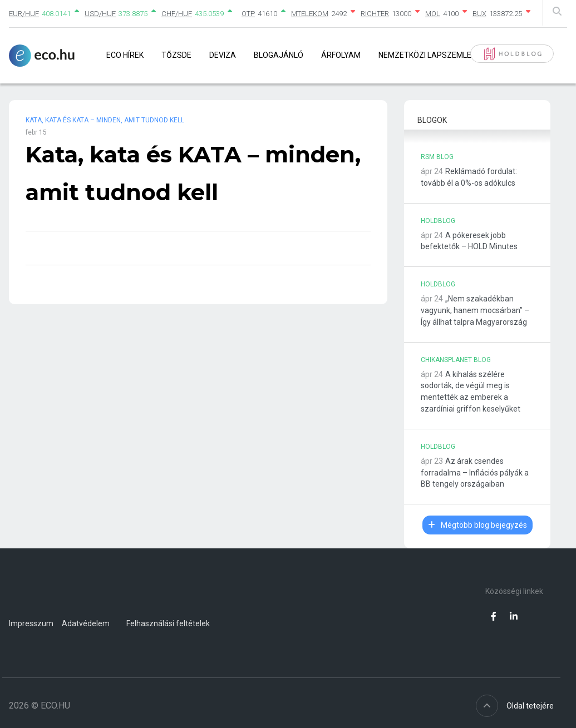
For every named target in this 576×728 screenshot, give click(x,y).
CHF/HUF (177, 14)
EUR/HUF (24, 14)
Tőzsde (176, 55)
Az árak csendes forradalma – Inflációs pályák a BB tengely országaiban (475, 473)
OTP (248, 14)
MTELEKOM (310, 14)
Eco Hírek (125, 55)
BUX (479, 14)
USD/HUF (100, 14)
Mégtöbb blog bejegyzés (477, 525)
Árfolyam (341, 55)
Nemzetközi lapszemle (425, 55)
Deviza (223, 55)
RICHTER (375, 14)
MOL (433, 14)
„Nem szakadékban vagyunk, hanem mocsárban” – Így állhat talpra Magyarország (475, 310)
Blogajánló (279, 55)
